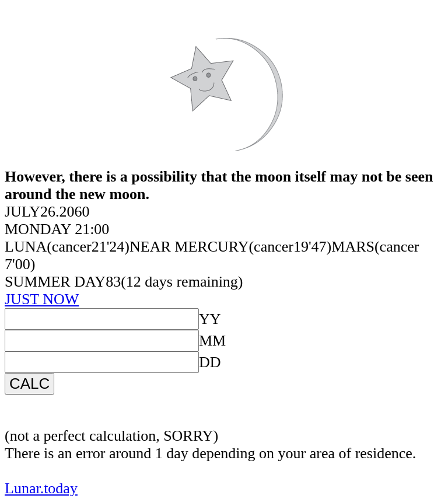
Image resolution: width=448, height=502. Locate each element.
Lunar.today (41, 488)
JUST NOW (42, 299)
